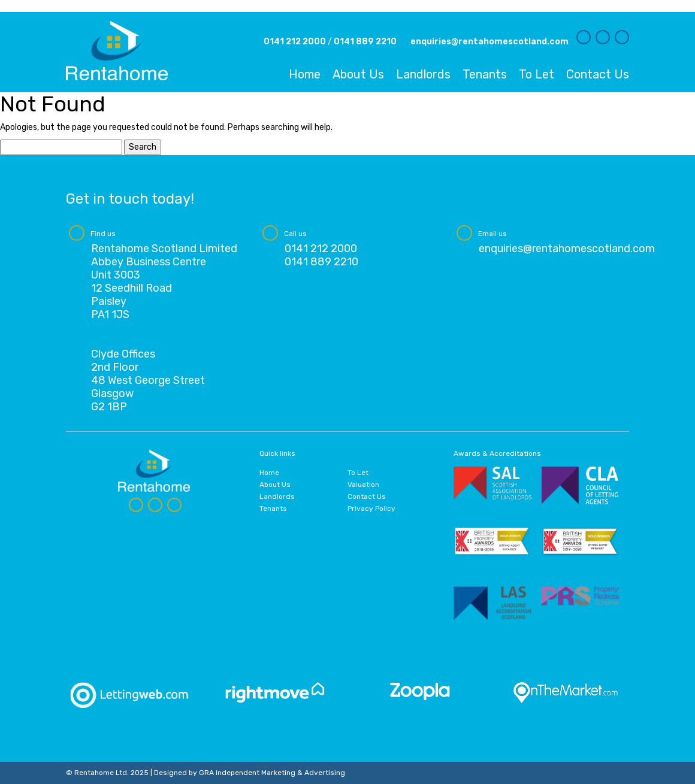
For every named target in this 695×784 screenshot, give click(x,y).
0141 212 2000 (295, 42)
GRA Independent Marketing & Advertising (272, 773)
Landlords (423, 74)
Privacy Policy (371, 508)
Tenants (485, 74)
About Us (358, 74)
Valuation (363, 485)
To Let (537, 74)
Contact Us (598, 74)
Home (305, 74)
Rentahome (117, 51)
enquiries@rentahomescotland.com (489, 42)
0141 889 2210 (365, 42)
